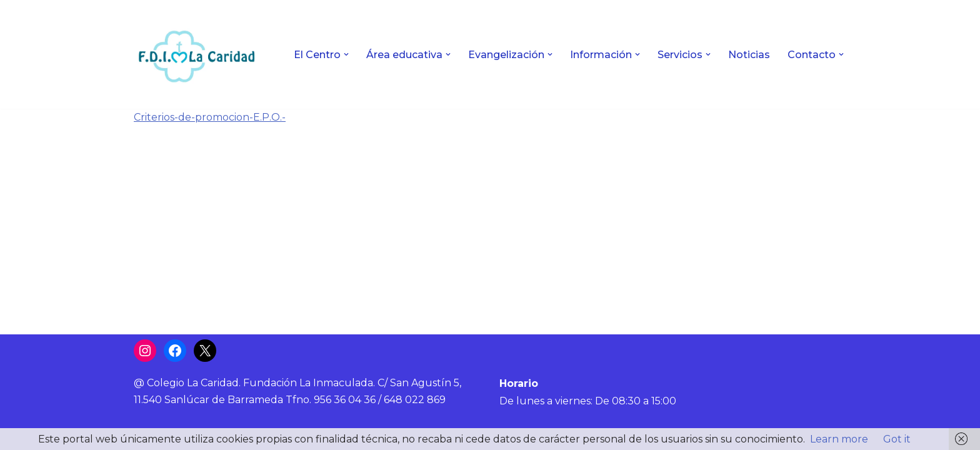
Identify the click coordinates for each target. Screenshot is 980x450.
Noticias (749, 55)
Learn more (839, 439)
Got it (897, 439)
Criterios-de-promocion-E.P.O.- (210, 117)
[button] (346, 54)
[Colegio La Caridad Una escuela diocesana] (197, 54)
